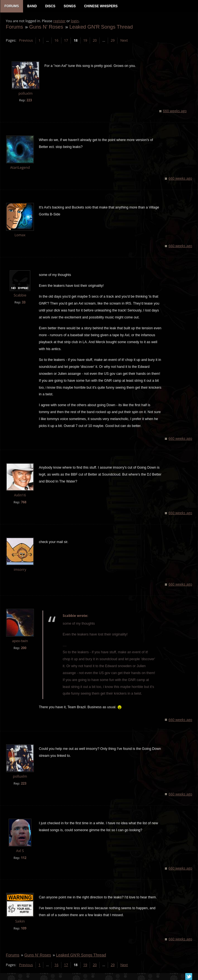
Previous (26, 40)
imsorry (20, 570)
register (60, 21)
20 (95, 40)
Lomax (20, 235)
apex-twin (20, 641)
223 (29, 100)
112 (24, 858)
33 (24, 302)
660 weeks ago (175, 111)
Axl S (20, 851)
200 (24, 648)
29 (113, 40)
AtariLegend (20, 168)
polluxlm (26, 93)
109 (24, 928)
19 (85, 40)
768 (24, 502)
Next (124, 40)
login (75, 21)
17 (66, 40)
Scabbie (20, 295)
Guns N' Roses (46, 27)
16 (56, 40)
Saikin (20, 921)
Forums (14, 27)
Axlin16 (20, 495)
